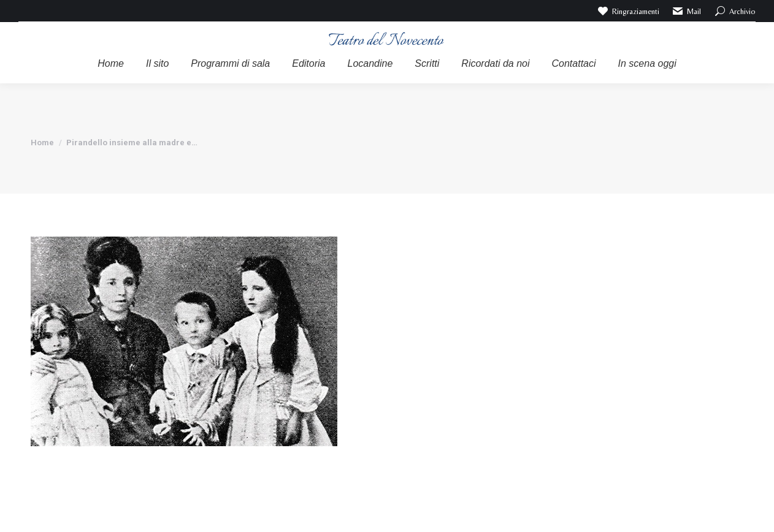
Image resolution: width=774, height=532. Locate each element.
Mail (687, 11)
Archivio (734, 11)
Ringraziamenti (628, 11)
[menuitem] (111, 64)
